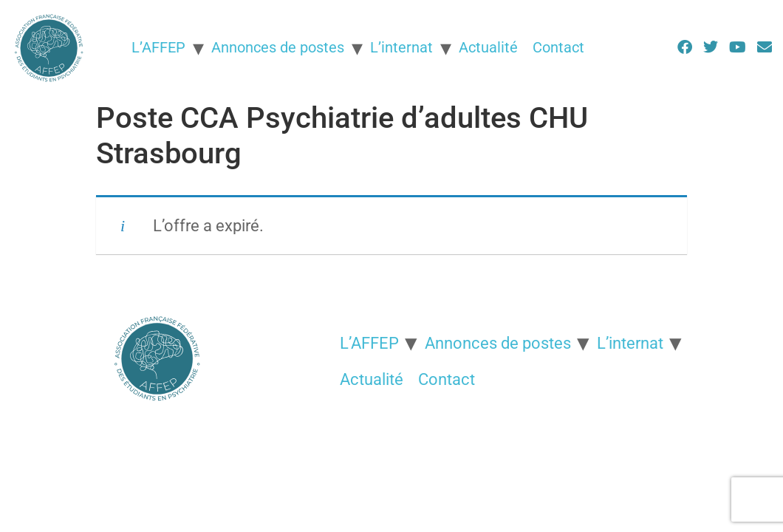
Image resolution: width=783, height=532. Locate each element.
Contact (558, 47)
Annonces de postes (278, 47)
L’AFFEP (158, 47)
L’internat (401, 47)
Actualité (488, 47)
